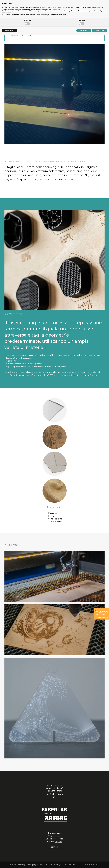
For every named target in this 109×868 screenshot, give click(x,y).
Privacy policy (54, 833)
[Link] (54, 708)
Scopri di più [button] (9, 31)
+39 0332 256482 (55, 791)
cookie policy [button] (56, 9)
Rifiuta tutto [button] (84, 31)
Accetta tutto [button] (100, 31)
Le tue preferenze (54, 839)
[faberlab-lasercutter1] (54, 576)
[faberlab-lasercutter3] (54, 630)
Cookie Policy (54, 836)
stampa (54, 847)
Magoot (58, 842)
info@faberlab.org (54, 794)
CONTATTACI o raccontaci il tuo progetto (102, 614)
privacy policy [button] (57, 7)
